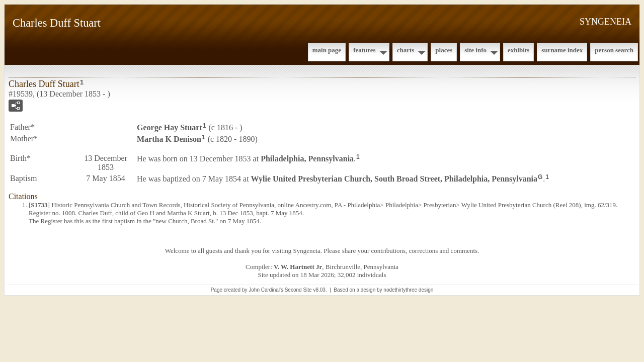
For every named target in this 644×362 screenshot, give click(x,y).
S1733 (39, 205)
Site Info (475, 50)
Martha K (169, 139)
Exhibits (518, 50)
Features (365, 50)
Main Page (327, 50)
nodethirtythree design (408, 290)
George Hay (170, 127)
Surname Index (562, 50)
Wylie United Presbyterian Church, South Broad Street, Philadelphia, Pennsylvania (394, 178)
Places (444, 50)
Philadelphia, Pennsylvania (307, 158)
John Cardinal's (266, 290)
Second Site (298, 290)
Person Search (614, 50)
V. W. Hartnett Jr (298, 267)
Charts (406, 50)
